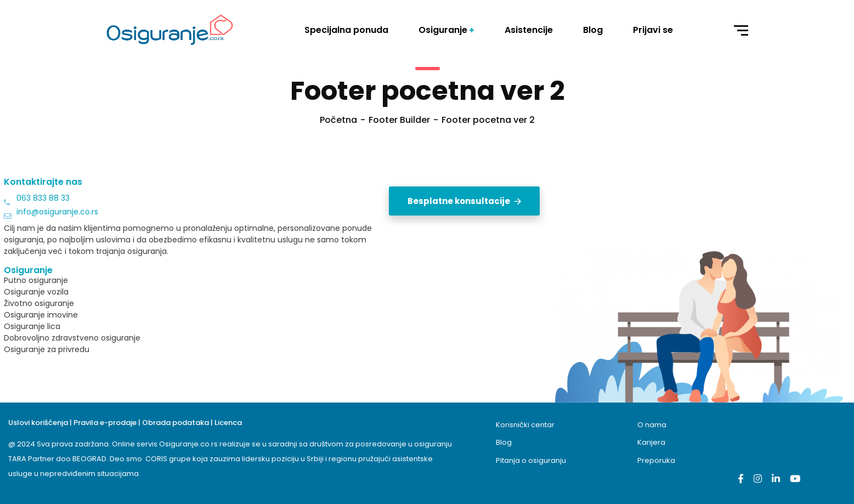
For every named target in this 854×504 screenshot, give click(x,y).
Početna (338, 120)
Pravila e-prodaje (105, 423)
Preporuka (656, 460)
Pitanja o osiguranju (531, 460)
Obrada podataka (176, 423)
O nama (652, 425)
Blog (504, 442)
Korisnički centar (525, 425)
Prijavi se (653, 30)
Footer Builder (399, 120)
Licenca (228, 423)
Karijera (651, 442)
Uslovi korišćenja (38, 423)
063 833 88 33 (43, 198)
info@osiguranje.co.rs (57, 212)
